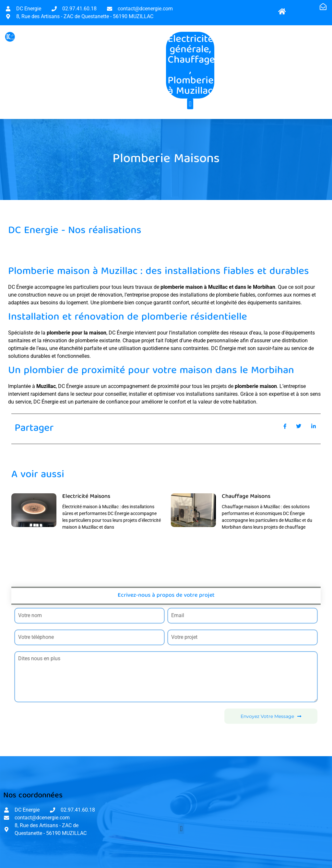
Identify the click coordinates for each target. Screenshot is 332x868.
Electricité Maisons (86, 497)
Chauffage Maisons (246, 497)
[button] (190, 104)
